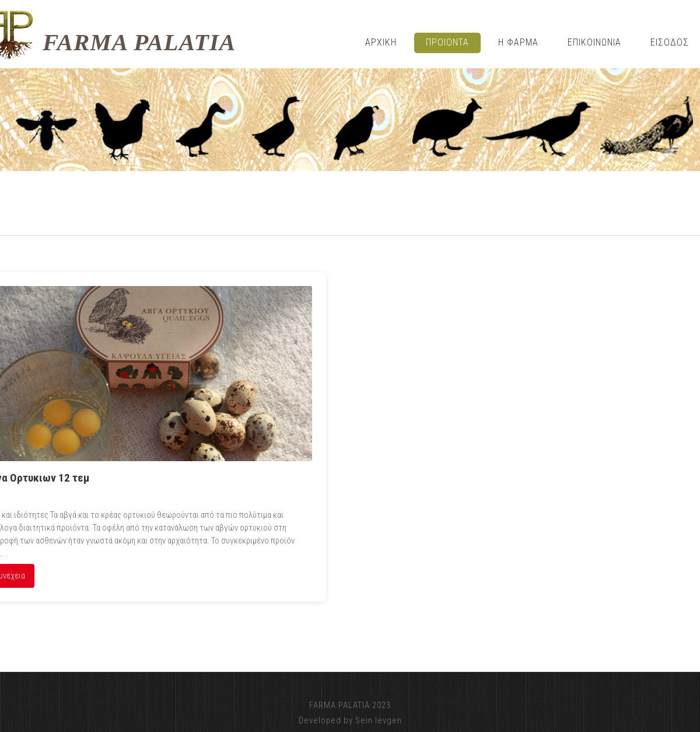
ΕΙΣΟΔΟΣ (670, 42)
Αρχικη (381, 42)
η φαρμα (518, 42)
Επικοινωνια (594, 42)
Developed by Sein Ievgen (350, 720)
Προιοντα (448, 42)
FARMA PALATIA (139, 43)
